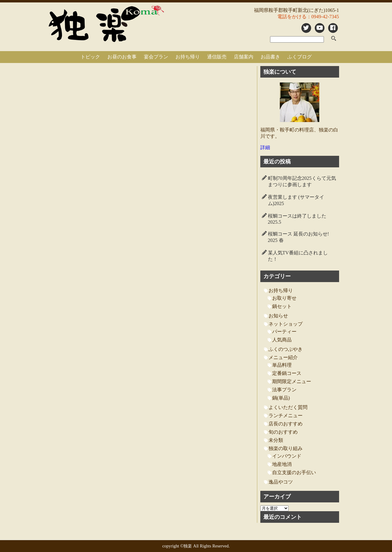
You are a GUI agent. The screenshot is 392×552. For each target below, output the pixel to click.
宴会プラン (156, 57)
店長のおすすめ (286, 424)
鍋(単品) (281, 398)
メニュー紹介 (283, 357)
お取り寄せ (284, 298)
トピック (90, 57)
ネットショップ (286, 324)
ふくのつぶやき (286, 349)
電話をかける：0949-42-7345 (308, 17)
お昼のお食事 (122, 57)
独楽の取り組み (286, 448)
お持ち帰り (188, 57)
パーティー (284, 332)
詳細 (265, 147)
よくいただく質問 (288, 407)
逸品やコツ (281, 482)
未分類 (276, 440)
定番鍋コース (287, 373)
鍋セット (282, 306)
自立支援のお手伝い (294, 472)
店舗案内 (244, 57)
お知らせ (278, 316)
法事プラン (284, 390)
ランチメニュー (286, 416)
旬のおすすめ (283, 432)
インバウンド (287, 456)
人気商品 (282, 340)
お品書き (270, 57)
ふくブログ (300, 57)
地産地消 (282, 464)
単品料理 (282, 365)
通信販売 (217, 57)
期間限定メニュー (292, 381)
